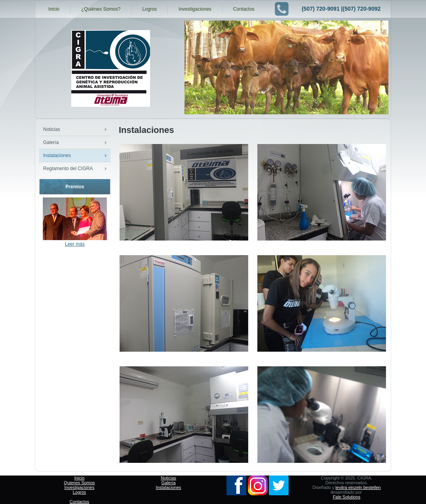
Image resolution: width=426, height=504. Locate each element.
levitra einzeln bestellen (358, 487)
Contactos (244, 9)
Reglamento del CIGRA (68, 169)
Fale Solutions (347, 497)
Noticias (52, 129)
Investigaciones (195, 9)
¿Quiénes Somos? (101, 9)
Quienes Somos (79, 483)
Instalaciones (57, 155)
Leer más (75, 244)
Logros (149, 9)
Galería (51, 142)
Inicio (54, 9)
